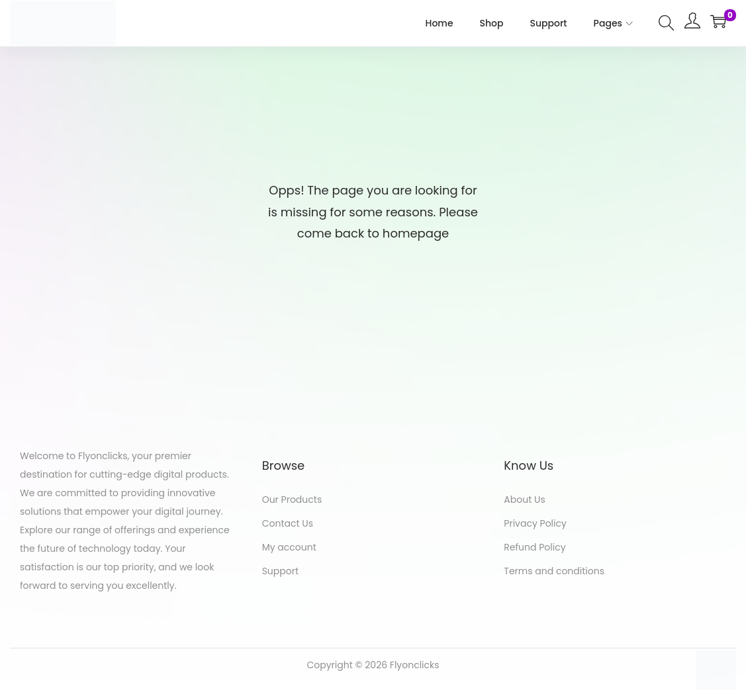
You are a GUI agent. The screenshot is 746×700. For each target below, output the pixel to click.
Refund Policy (535, 547)
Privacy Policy (535, 523)
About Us (524, 500)
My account (289, 547)
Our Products (292, 500)
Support (280, 571)
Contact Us (288, 523)
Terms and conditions (554, 571)
